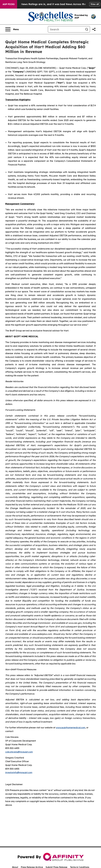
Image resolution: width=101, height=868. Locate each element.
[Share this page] (94, 29)
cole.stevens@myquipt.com (19, 752)
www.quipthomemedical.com (71, 728)
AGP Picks (9, 4)
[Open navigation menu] (12, 29)
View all (95, 4)
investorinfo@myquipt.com (19, 772)
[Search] (66, 29)
